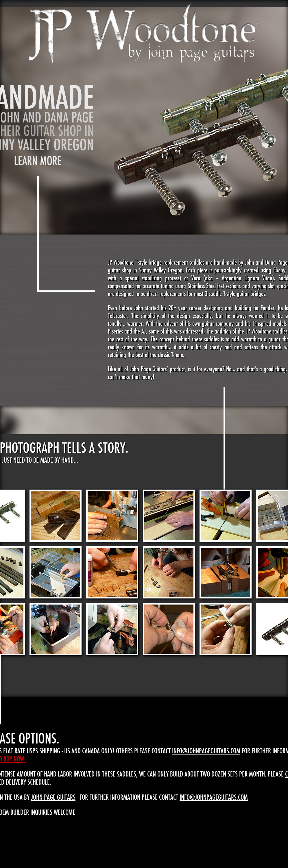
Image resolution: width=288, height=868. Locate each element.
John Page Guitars (53, 797)
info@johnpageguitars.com (206, 751)
